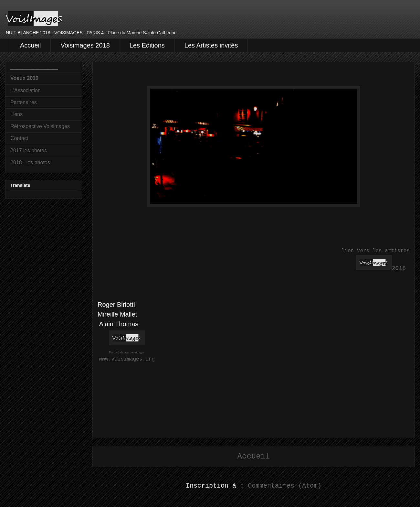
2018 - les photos (30, 162)
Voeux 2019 (24, 78)
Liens (16, 114)
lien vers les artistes (376, 251)
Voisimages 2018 (85, 45)
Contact (19, 138)
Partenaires (24, 102)
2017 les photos (29, 151)
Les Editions (147, 45)
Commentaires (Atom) (285, 486)
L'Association (26, 90)
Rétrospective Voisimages (40, 126)
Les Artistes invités (211, 45)
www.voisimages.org (127, 359)
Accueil (30, 45)
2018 (399, 268)
